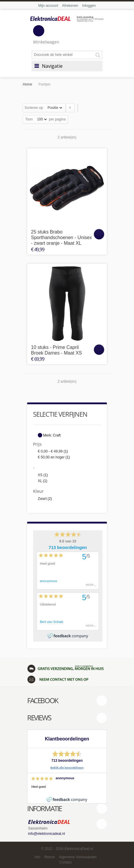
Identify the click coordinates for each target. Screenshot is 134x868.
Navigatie (52, 66)
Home (27, 84)
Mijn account (48, 6)
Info (37, 857)
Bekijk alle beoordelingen (67, 768)
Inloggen (89, 6)
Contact (65, 862)
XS (40, 475)
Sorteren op (34, 108)
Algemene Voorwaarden (78, 857)
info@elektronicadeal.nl (46, 834)
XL (40, 481)
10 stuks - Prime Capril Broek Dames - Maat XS (57, 350)
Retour (50, 857)
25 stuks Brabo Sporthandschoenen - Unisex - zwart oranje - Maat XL (61, 237)
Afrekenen (70, 6)
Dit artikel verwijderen (40, 435)
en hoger (51, 457)
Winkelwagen (46, 35)
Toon (29, 119)
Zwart (42, 499)
